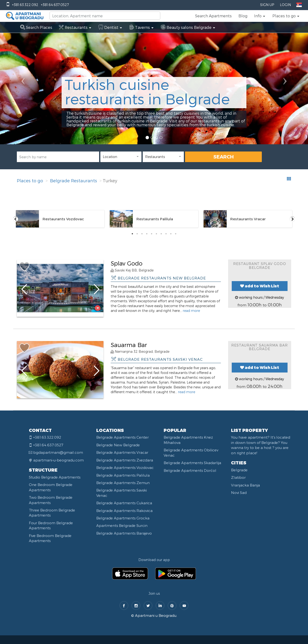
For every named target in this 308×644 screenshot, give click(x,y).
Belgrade (239, 470)
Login (285, 5)
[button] (260, 16)
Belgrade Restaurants (74, 180)
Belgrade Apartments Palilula (123, 475)
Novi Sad (239, 492)
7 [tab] (161, 234)
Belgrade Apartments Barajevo (124, 533)
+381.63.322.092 (25, 5)
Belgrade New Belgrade (118, 445)
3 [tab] (142, 234)
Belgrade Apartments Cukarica (124, 503)
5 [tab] (152, 234)
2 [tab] (137, 234)
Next (292, 219)
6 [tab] (156, 234)
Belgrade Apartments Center (122, 437)
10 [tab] (176, 234)
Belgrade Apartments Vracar (122, 452)
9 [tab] (171, 234)
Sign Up (267, 5)
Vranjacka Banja (245, 485)
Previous (16, 219)
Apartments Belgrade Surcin (122, 525)
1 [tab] (132, 234)
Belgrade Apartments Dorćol (190, 470)
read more (191, 311)
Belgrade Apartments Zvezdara (125, 460)
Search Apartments (213, 16)
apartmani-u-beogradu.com (58, 460)
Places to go (30, 180)
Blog (243, 16)
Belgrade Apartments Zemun (123, 483)
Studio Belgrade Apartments (55, 477)
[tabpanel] (60, 219)
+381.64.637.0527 (55, 5)
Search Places (36, 27)
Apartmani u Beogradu (156, 615)
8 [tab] (166, 234)
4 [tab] (147, 234)
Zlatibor (238, 477)
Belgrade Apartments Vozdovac (125, 467)
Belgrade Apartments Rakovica (124, 511)
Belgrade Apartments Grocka (123, 518)
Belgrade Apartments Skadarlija (192, 463)
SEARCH (224, 157)
